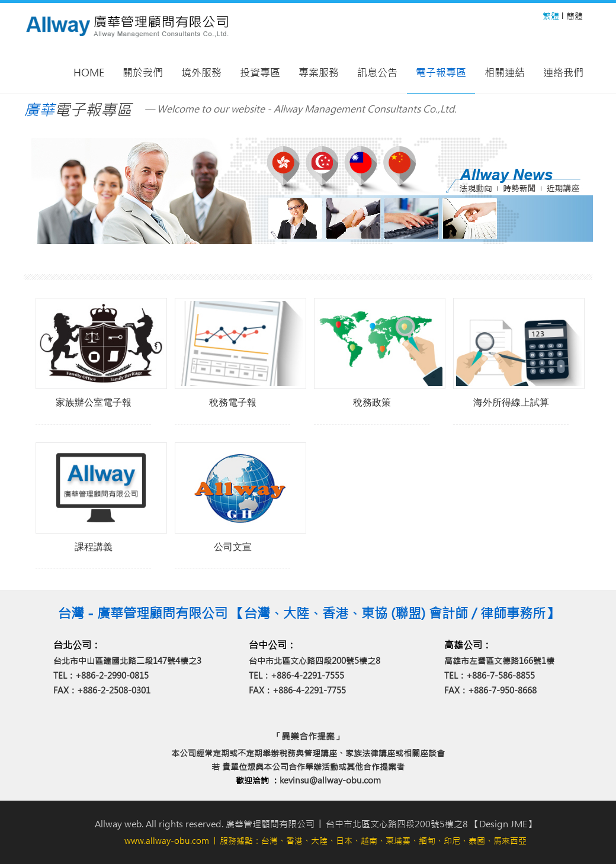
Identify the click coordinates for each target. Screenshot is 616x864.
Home (89, 73)
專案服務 (319, 73)
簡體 (575, 16)
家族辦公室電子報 (94, 402)
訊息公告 (377, 73)
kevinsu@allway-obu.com (330, 781)
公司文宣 (233, 547)
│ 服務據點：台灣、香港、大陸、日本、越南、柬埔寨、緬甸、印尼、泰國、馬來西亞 (325, 841)
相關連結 (505, 73)
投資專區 (260, 73)
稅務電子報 (233, 402)
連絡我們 (563, 73)
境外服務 (201, 73)
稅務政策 (372, 402)
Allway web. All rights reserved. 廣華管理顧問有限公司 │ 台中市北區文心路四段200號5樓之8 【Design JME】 (315, 824)
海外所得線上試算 (511, 402)
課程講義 (94, 547)
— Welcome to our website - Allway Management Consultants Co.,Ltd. (301, 109)
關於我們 (143, 73)
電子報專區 (441, 73)
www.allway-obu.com (167, 841)
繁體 (551, 16)
